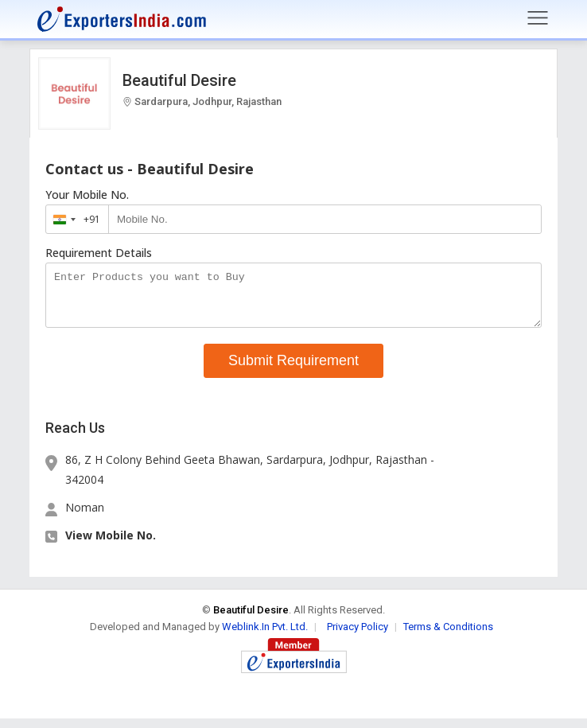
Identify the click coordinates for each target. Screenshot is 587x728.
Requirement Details (99, 253)
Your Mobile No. (87, 195)
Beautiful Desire (179, 80)
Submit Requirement (293, 370)
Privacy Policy (358, 636)
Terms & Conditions (448, 636)
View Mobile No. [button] (111, 545)
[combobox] (74, 219)
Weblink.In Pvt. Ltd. (265, 636)
